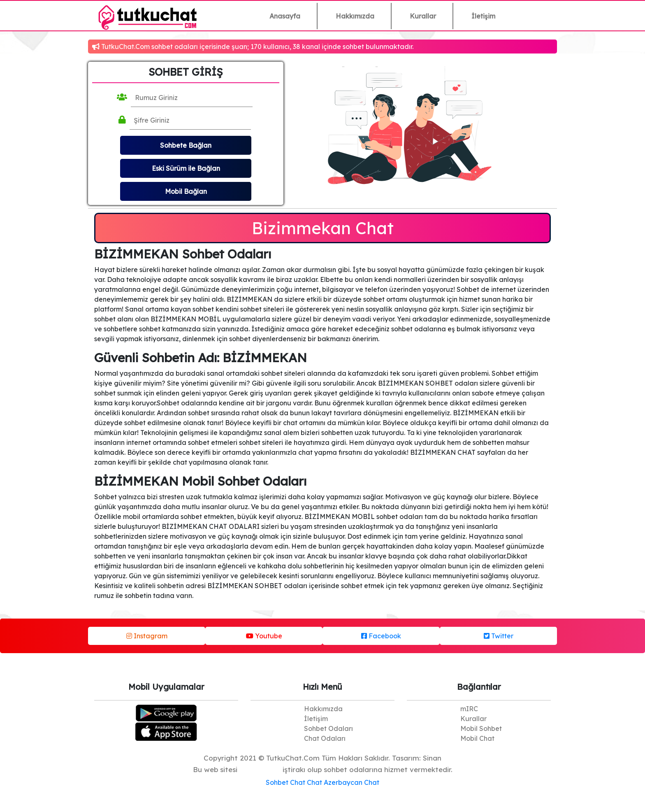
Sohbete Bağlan (186, 145)
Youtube (264, 636)
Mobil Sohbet (481, 728)
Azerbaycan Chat (352, 782)
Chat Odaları (325, 738)
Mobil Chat (477, 738)
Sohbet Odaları (328, 728)
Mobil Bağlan (186, 191)
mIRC (469, 709)
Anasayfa (285, 16)
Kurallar (423, 16)
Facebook (381, 636)
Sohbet (277, 782)
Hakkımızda (355, 16)
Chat (298, 782)
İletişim (483, 16)
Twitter (499, 636)
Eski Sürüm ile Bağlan (186, 168)
